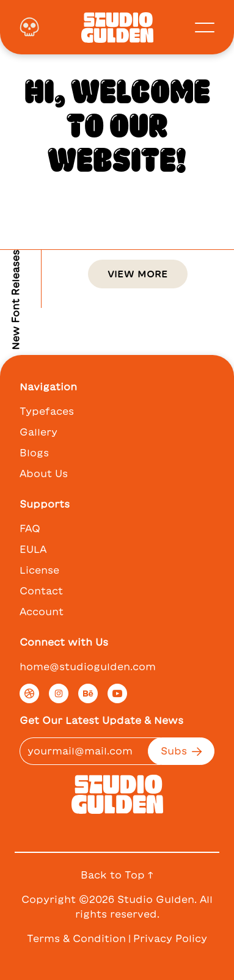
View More (138, 274)
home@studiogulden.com (88, 667)
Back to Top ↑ (117, 875)
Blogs (34, 453)
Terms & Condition (76, 938)
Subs (181, 751)
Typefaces (47, 411)
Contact (41, 591)
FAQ (30, 528)
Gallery (38, 432)
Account (42, 612)
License (39, 570)
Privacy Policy (170, 938)
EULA (33, 549)
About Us (44, 474)
